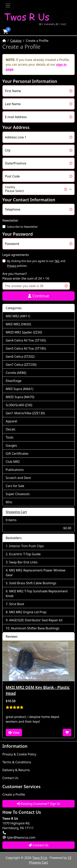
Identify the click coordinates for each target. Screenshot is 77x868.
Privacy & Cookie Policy (19, 754)
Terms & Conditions (17, 762)
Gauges (11, 445)
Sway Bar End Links (23, 562)
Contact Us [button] (38, 845)
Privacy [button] (12, 266)
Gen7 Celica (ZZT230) (21, 365)
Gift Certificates (17, 454)
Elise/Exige (14, 381)
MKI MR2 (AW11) (18, 316)
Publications (15, 470)
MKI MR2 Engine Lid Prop (28, 612)
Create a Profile (14, 794)
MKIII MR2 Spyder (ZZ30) (24, 332)
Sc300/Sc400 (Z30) (19, 405)
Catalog (16, 41)
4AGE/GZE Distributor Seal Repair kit (36, 620)
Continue (39, 296)
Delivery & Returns (16, 770)
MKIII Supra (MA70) (20, 397)
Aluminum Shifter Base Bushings (35, 628)
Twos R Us (40, 858)
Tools (10, 437)
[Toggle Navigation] (8, 6)
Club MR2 (13, 462)
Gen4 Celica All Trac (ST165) (26, 340)
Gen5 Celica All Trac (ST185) (26, 348)
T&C (57, 261)
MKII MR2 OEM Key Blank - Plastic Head (38, 690)
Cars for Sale (15, 486)
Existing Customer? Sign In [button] (38, 804)
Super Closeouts (18, 494)
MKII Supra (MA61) (19, 389)
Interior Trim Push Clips (27, 546)
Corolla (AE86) (16, 373)
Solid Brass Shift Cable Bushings (33, 583)
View (14, 733)
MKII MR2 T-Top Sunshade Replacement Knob (37, 594)
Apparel (11, 421)
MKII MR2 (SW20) (18, 324)
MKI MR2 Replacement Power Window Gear (36, 573)
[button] (5, 32)
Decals (11, 429)
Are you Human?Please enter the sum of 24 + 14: (26, 276)
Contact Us (10, 778)
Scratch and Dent (18, 478)
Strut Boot (17, 604)
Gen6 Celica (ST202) (20, 357)
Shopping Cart (16, 512)
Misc (9, 502)
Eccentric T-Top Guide (25, 554)
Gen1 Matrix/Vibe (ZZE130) (25, 413)
